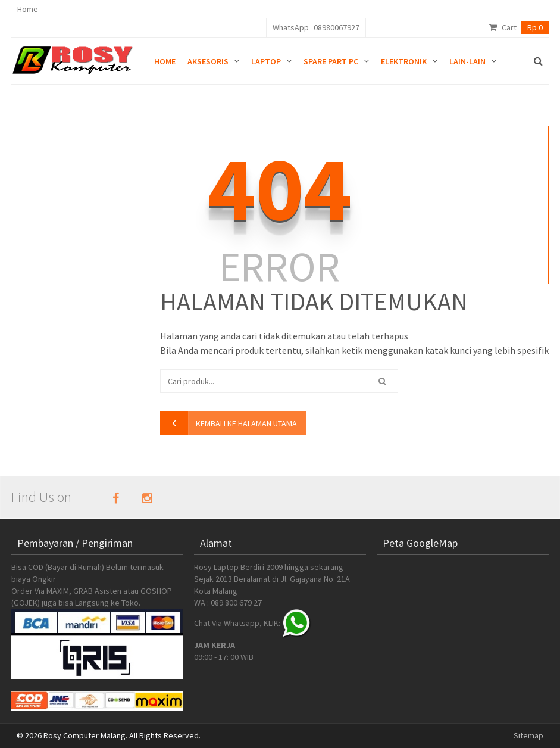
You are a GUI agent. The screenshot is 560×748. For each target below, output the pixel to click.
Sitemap (528, 735)
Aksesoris (208, 61)
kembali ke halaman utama (246, 423)
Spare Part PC (331, 61)
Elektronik (404, 61)
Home (28, 9)
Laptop (266, 61)
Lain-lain (467, 61)
